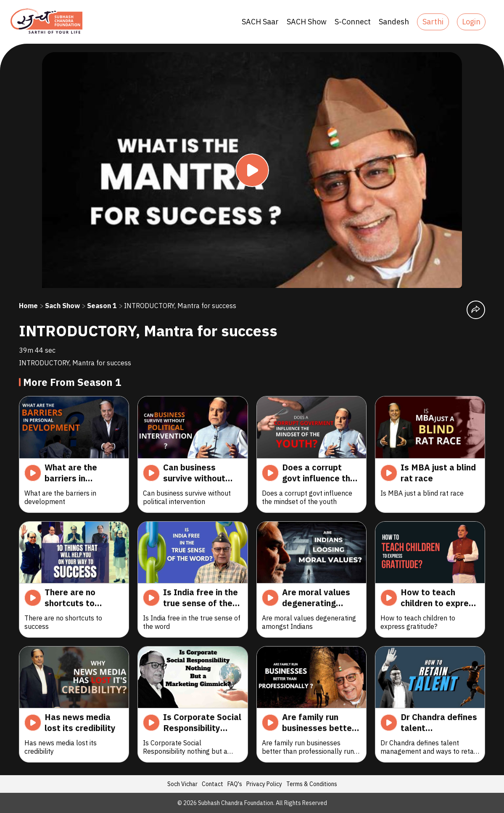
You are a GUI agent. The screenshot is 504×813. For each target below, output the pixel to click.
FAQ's (235, 784)
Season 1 (102, 306)
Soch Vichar (182, 784)
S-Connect (353, 22)
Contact (212, 784)
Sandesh (394, 22)
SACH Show (307, 22)
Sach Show (62, 306)
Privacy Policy (264, 784)
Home (28, 306)
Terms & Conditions (312, 784)
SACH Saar (260, 22)
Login (471, 22)
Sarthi (433, 22)
